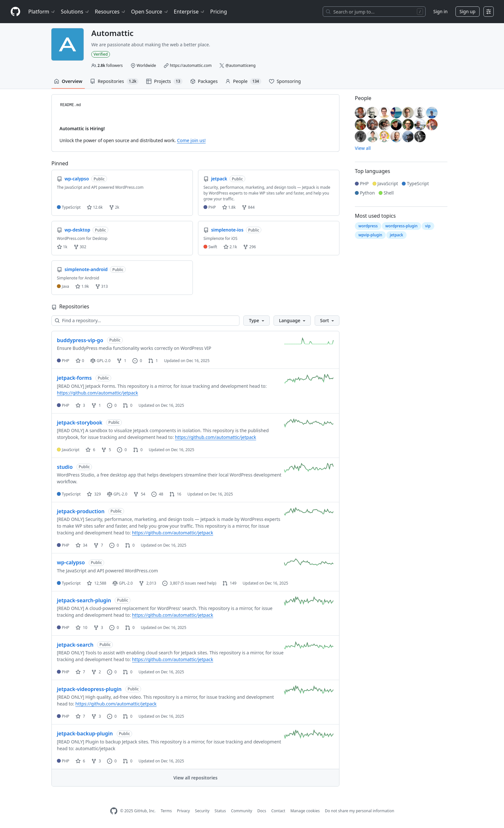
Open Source (150, 12)
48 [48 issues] (157, 494)
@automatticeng (241, 65)
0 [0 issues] (137, 361)
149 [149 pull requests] (230, 583)
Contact (278, 811)
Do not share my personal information (360, 811)
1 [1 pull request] (153, 361)
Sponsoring (285, 81)
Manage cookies (305, 811)
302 (80, 247)
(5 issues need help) (198, 583)
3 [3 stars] (80, 405)
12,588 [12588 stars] (97, 583)
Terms (166, 811)
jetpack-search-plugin (84, 600)
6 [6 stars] (90, 450)
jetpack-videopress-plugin (89, 689)
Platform (42, 12)
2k (114, 207)
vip (428, 226)
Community (242, 811)
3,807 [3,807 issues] (171, 583)
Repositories (114, 81)
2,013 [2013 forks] (148, 583)
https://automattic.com (191, 65)
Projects (164, 81)
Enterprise (189, 12)
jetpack (397, 235)
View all (363, 148)
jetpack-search (75, 645)
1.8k (229, 207)
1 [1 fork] (122, 361)
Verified (101, 54)
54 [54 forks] (139, 494)
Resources (110, 12)
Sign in (440, 11)
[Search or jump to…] (374, 12)
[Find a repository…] (145, 321)
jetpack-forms (74, 378)
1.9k (82, 286)
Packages (204, 81)
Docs (262, 811)
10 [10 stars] (81, 628)
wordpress (368, 226)
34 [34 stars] (81, 545)
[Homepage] (15, 12)
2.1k (230, 247)
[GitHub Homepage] (114, 811)
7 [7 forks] (98, 545)
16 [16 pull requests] (175, 494)
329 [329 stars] (94, 494)
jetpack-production (81, 511)
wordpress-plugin (401, 226)
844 (248, 207)
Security (202, 811)
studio (65, 467)
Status (220, 811)
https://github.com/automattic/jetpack (98, 393)
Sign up (468, 11)
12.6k (95, 207)
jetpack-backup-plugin (85, 733)
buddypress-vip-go (80, 340)
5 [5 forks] (106, 450)
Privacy (184, 811)
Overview (68, 81)
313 (102, 286)
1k (62, 247)
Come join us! (191, 140)
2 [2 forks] (96, 672)
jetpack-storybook (80, 423)
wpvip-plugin (370, 235)
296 (249, 247)
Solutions (75, 12)
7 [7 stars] (80, 672)
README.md (71, 105)
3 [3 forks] (98, 628)
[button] (256, 321)
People (243, 81)
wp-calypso (71, 562)
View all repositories (195, 778)
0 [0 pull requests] (128, 405)
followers (110, 65)
